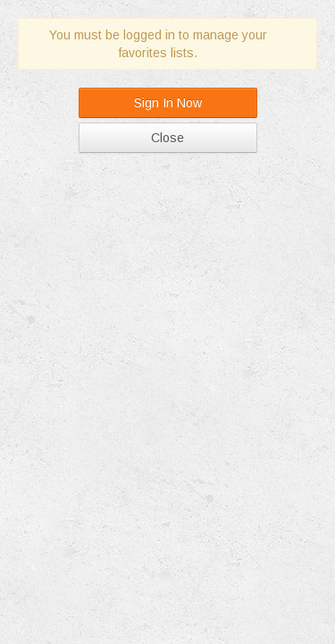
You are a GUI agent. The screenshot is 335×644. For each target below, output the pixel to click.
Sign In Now (168, 103)
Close (167, 138)
